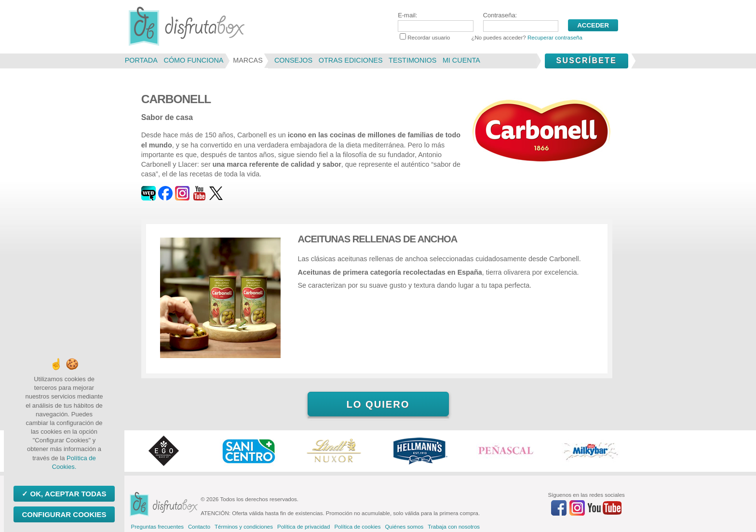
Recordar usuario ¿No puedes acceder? (491, 38)
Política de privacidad (304, 527)
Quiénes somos (404, 527)
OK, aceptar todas (67, 494)
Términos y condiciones (244, 527)
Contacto (199, 527)
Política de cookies (357, 527)
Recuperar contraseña (555, 38)
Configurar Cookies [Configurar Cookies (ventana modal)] (64, 514)
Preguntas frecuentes (157, 527)
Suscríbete (586, 60)
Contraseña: (521, 22)
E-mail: (435, 22)
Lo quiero (378, 404)
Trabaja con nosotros (454, 527)
